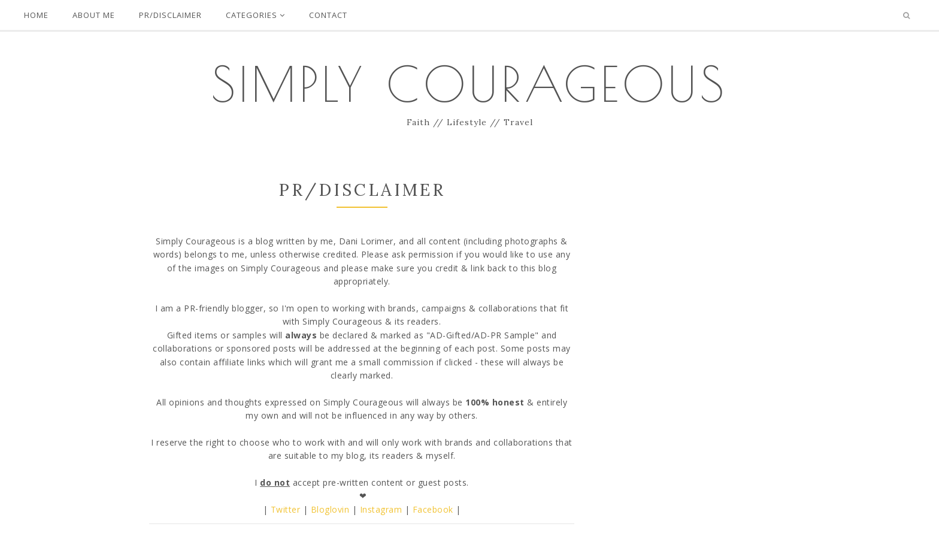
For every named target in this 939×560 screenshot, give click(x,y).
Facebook (433, 509)
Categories (255, 15)
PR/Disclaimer (170, 15)
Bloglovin (330, 509)
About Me (94, 15)
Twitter (286, 509)
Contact (328, 15)
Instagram (381, 509)
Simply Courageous (469, 84)
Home (36, 15)
